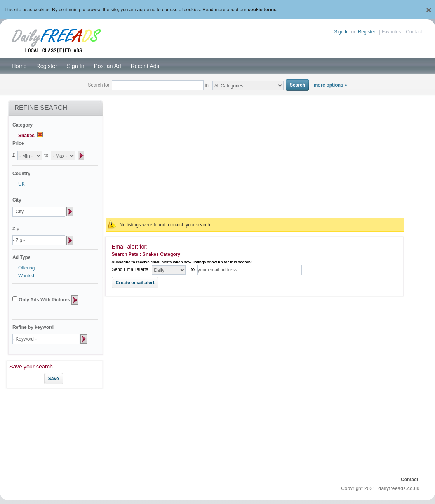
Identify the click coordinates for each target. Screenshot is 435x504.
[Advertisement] (255, 156)
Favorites (391, 32)
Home (19, 66)
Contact (414, 32)
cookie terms (262, 10)
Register (367, 32)
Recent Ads (145, 66)
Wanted (26, 276)
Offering (26, 268)
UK (22, 184)
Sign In (341, 32)
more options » (331, 85)
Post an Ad (108, 66)
